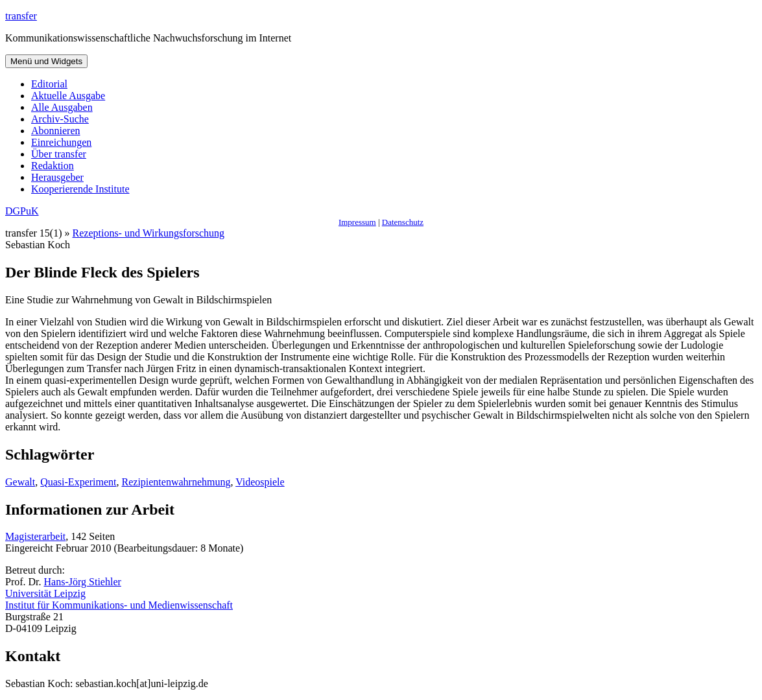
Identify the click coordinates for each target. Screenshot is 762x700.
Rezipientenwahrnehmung (176, 482)
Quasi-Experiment (78, 482)
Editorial (49, 84)
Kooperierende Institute (80, 189)
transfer (21, 16)
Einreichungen (61, 142)
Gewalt (20, 482)
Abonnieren (56, 131)
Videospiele (260, 482)
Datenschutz (403, 222)
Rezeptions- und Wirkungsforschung (149, 233)
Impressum (357, 222)
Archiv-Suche (60, 119)
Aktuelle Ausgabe (68, 96)
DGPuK (22, 211)
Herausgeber (57, 177)
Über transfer (59, 154)
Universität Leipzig (45, 593)
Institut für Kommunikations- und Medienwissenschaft (119, 605)
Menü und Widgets (46, 61)
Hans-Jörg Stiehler (83, 582)
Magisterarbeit (35, 536)
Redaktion (53, 166)
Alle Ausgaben (62, 107)
